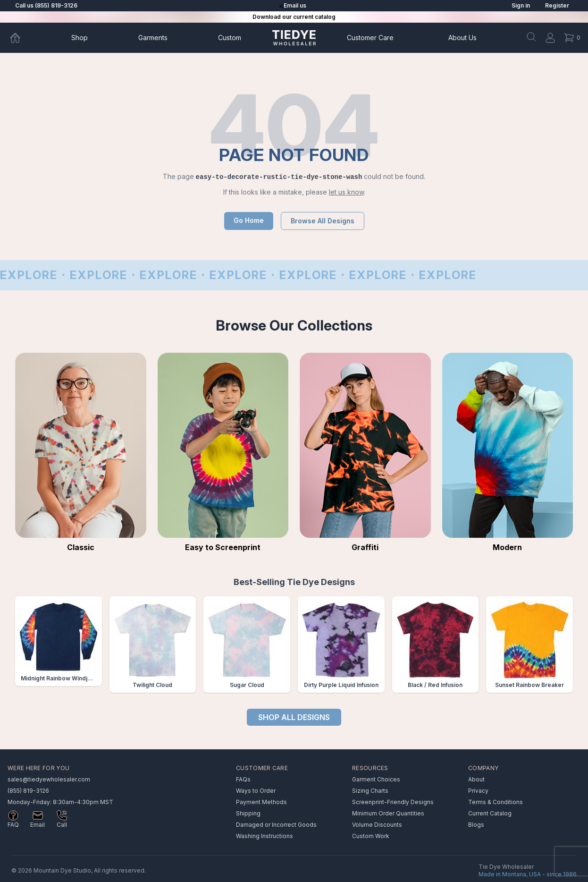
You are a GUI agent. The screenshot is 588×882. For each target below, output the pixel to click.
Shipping (248, 813)
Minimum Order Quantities (388, 813)
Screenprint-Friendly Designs (393, 802)
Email (38, 825)
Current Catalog (490, 813)
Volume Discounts (377, 825)
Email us (295, 5)
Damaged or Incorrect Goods (276, 825)
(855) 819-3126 (28, 791)
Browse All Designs (323, 221)
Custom (230, 38)
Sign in (521, 5)
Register (557, 5)
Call (62, 825)
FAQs (243, 779)
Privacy (478, 791)
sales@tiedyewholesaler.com (49, 779)
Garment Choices (376, 779)
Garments (153, 38)
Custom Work (371, 836)
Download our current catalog (294, 17)
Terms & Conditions (496, 802)
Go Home (249, 220)
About (462, 38)
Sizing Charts (370, 791)
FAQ (13, 825)
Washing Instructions (265, 836)
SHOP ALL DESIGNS (294, 717)
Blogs (476, 825)
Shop (80, 38)
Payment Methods (261, 802)
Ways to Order (256, 791)
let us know (346, 192)
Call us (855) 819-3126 (46, 5)
